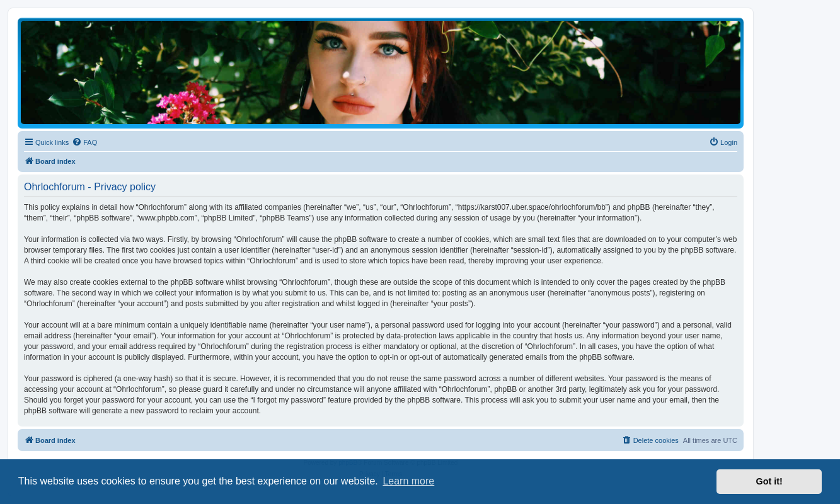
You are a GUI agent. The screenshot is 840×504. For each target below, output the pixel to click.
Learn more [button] (408, 481)
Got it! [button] (769, 481)
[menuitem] (84, 142)
